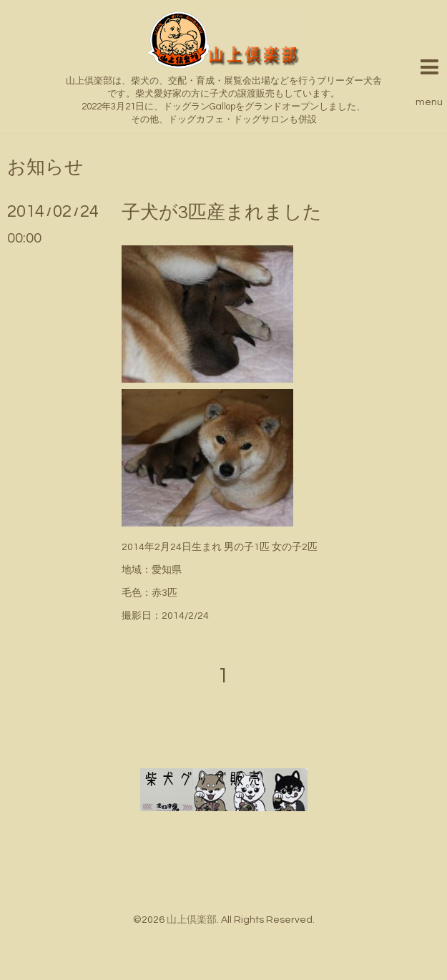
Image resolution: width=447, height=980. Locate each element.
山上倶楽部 (192, 920)
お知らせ (45, 167)
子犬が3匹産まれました (222, 212)
